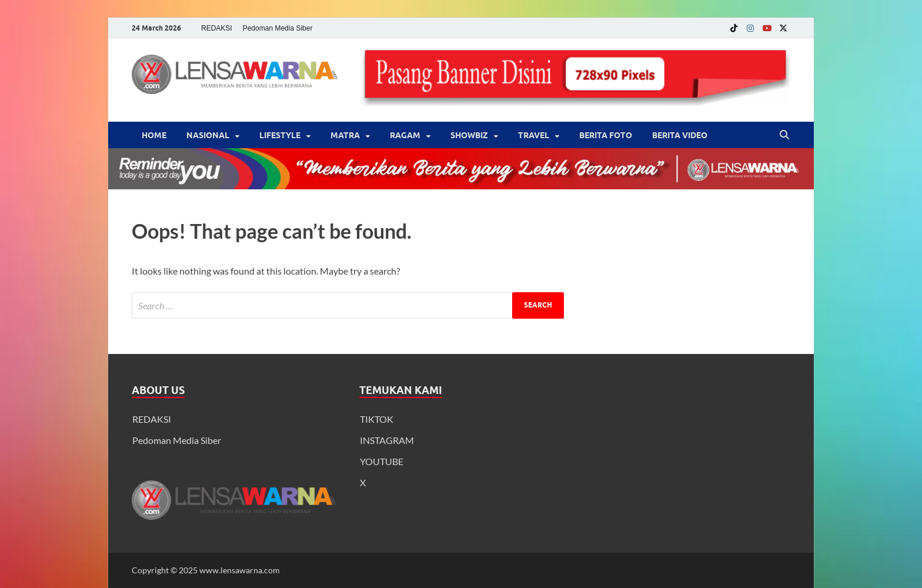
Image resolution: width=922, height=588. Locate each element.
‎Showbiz (469, 135)
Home (154, 135)
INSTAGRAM (387, 440)
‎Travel (534, 135)
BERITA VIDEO (680, 135)
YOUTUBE (382, 461)
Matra (345, 135)
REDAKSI (217, 28)
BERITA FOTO (606, 135)
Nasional (208, 135)
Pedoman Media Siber (278, 28)
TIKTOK (377, 419)
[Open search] (784, 135)
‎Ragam (405, 135)
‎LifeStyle (280, 135)
